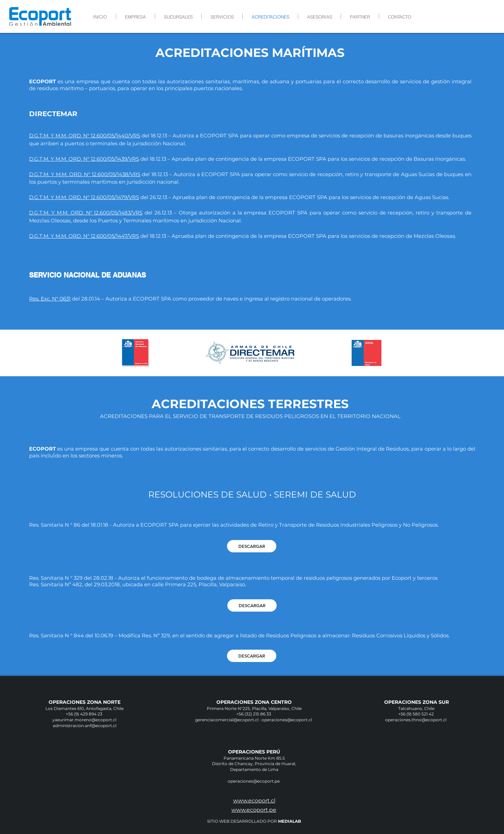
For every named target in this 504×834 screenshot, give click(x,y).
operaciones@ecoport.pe (254, 781)
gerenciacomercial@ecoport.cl (227, 720)
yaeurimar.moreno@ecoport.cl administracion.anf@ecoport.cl (85, 723)
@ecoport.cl (300, 720)
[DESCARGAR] (252, 546)
